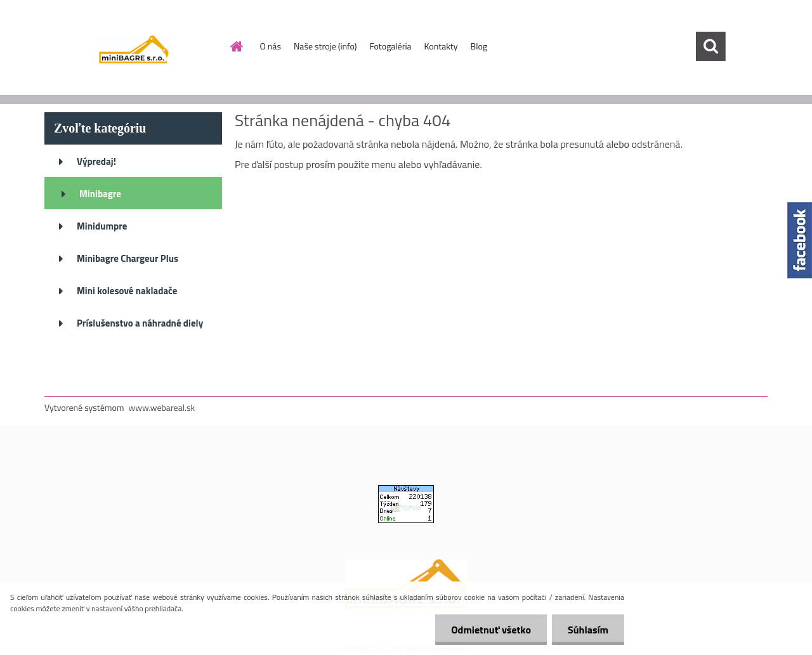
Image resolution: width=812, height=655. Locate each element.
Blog (479, 46)
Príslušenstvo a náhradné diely (140, 323)
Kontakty (441, 46)
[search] (710, 46)
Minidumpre (102, 226)
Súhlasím (588, 630)
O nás (271, 46)
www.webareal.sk (162, 407)
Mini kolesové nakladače (127, 291)
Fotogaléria (390, 46)
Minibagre (100, 194)
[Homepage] (236, 46)
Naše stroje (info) (325, 46)
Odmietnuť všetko (491, 630)
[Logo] (132, 47)
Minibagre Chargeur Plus (128, 258)
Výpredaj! (96, 161)
